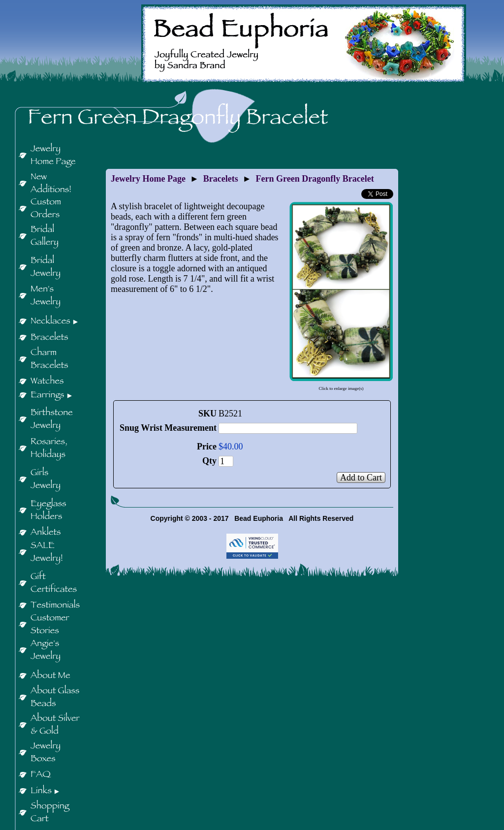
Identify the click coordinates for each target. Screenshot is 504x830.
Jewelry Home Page (148, 179)
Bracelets (221, 179)
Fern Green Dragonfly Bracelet (315, 179)
